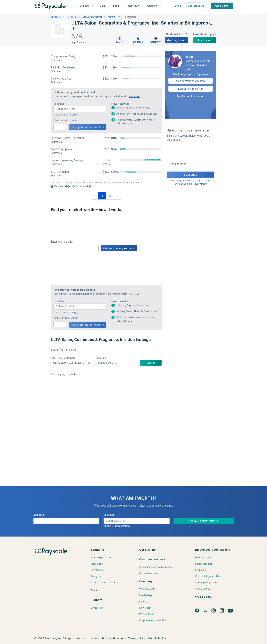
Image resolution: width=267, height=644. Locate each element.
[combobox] (80, 109)
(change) (73, 115)
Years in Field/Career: (66, 120)
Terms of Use (181, 184)
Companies (73, 17)
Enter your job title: (62, 242)
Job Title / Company (63, 358)
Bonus (120, 40)
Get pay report (176, 40)
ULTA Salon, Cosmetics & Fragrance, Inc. (102, 17)
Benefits (156, 40)
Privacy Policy (200, 184)
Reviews (138, 40)
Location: (59, 104)
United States (57, 17)
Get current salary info (191, 81)
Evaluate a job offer (191, 89)
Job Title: (39, 515)
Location (101, 358)
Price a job (205, 40)
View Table (133, 183)
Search (151, 363)
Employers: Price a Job (191, 96)
